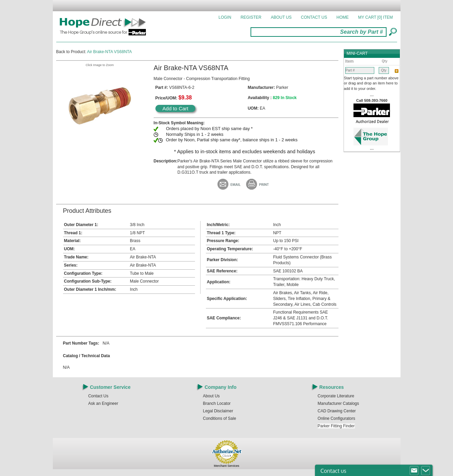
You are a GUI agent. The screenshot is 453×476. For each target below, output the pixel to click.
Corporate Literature (336, 396)
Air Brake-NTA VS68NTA (109, 52)
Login (225, 17)
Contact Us (314, 17)
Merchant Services (226, 466)
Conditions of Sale (219, 418)
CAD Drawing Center (337, 411)
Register (251, 17)
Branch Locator (217, 403)
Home (343, 17)
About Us (281, 17)
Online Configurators (336, 418)
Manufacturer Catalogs (338, 403)
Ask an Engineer (103, 403)
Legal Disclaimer (218, 411)
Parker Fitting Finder (336, 426)
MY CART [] (375, 17)
